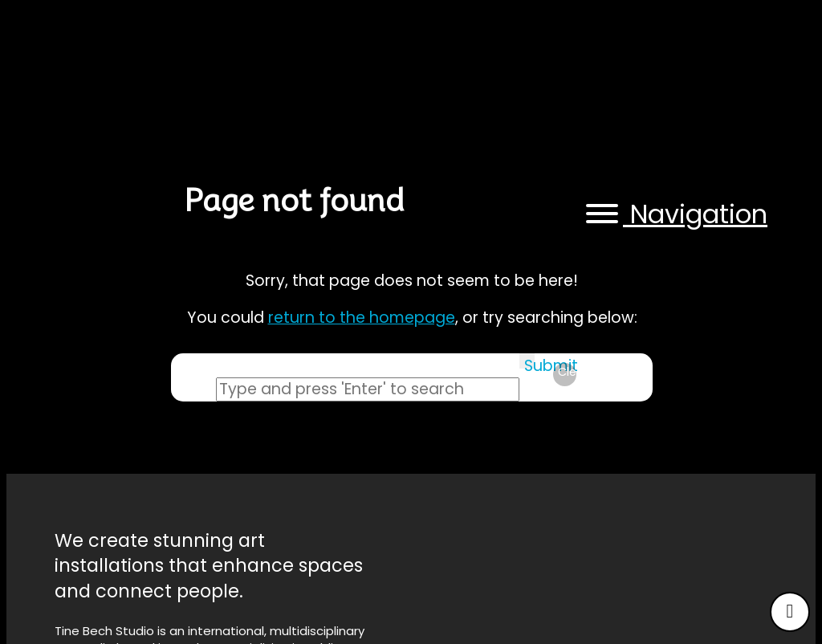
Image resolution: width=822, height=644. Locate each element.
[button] (674, 215)
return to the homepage (362, 318)
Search (193, 390)
